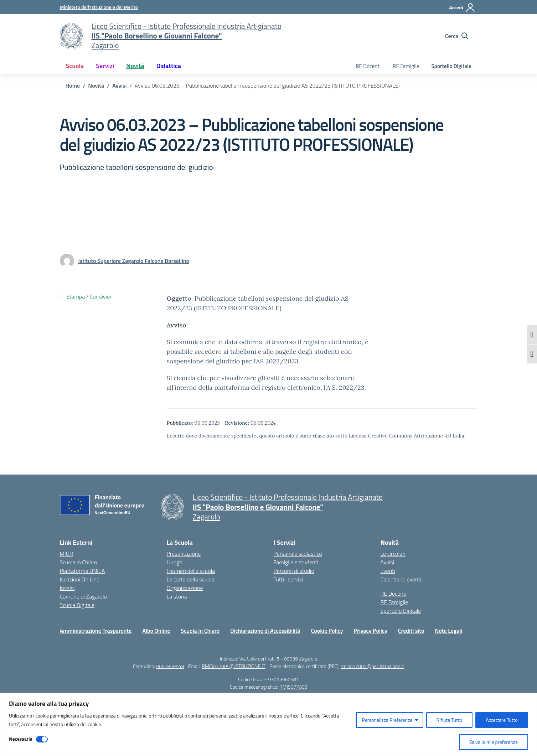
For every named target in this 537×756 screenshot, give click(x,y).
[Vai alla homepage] (71, 36)
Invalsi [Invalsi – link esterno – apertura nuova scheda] (67, 588)
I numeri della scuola (191, 571)
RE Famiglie (406, 66)
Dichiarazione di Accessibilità (265, 631)
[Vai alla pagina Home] (73, 86)
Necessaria (21, 739)
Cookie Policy (327, 631)
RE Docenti (368, 66)
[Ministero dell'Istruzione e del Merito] (99, 7)
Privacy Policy (371, 631)
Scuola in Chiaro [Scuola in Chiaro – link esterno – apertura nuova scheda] (79, 562)
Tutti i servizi (288, 579)
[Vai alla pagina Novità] (96, 86)
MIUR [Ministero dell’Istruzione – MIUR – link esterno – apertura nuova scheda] (66, 554)
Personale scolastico (298, 554)
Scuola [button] (75, 66)
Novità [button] (135, 66)
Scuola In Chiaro (200, 631)
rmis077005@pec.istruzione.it (372, 666)
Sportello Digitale (451, 66)
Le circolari (393, 554)
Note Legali (448, 631)
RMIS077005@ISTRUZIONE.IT (234, 666)
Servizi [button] (105, 66)
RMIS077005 (293, 687)
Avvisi (388, 562)
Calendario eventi (401, 579)
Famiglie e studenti (296, 562)
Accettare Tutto (502, 720)
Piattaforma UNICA (82, 571)
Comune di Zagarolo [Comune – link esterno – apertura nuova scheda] (83, 596)
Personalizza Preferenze (387, 720)
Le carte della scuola (191, 579)
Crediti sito (411, 631)
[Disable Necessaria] (42, 739)
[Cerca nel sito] (457, 36)
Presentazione (184, 554)
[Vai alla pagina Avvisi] (119, 86)
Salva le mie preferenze (494, 742)
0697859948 (170, 666)
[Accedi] (462, 7)
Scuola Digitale (77, 605)
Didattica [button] (169, 66)
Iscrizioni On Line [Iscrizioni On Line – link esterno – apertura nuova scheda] (80, 579)
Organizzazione (185, 588)
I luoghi (175, 562)
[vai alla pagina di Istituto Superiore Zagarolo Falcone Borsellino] (134, 261)
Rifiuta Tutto (450, 720)
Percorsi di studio (294, 571)
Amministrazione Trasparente (96, 631)
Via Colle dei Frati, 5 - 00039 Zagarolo (278, 659)
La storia (177, 596)
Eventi (388, 571)
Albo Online (156, 631)
